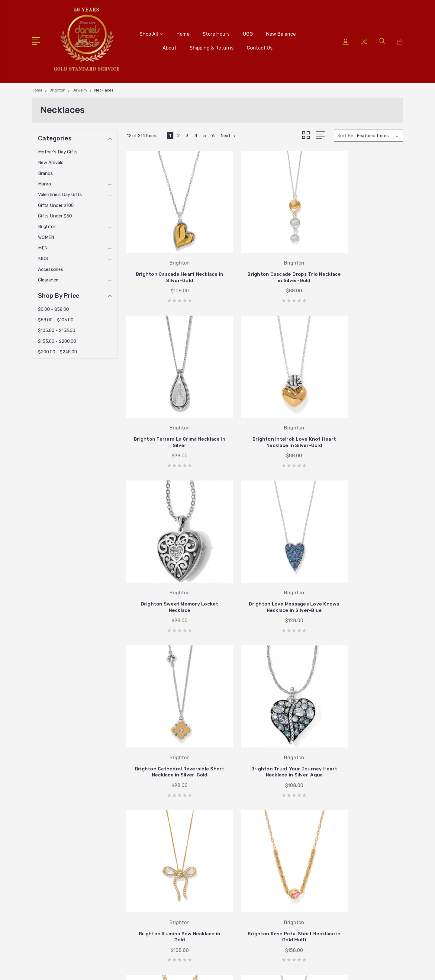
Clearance (48, 278)
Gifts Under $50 (55, 214)
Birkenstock (250, 858)
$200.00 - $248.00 (58, 350)
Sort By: (346, 134)
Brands (45, 171)
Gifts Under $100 (56, 203)
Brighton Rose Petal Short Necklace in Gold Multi (170, 723)
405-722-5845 (56, 820)
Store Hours (216, 33)
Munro (45, 182)
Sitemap (147, 970)
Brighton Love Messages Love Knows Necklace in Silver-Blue (360, 411)
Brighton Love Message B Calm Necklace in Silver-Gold (360, 723)
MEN (43, 246)
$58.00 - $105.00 (56, 318)
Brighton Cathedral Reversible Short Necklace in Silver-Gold (170, 566)
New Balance (281, 33)
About (169, 47)
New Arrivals (51, 161)
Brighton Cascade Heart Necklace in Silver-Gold (170, 259)
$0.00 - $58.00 (53, 307)
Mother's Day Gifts (58, 150)
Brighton (47, 225)
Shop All (151, 33)
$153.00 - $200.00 (57, 339)
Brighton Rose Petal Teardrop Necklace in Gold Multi (265, 720)
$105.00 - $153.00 (57, 329)
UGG (248, 33)
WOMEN (46, 235)
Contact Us (260, 47)
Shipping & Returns (212, 47)
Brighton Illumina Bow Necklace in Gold (360, 569)
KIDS (43, 257)
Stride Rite (248, 849)
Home (183, 33)
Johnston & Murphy (258, 840)
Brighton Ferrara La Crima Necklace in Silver (360, 259)
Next (229, 134)
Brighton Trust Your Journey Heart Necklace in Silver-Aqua (265, 566)
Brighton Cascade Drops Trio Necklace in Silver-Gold (265, 259)
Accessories (51, 267)
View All (246, 876)
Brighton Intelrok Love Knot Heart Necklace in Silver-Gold (170, 414)
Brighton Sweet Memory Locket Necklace (265, 414)
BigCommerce (118, 970)
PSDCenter (392, 970)
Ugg (242, 867)
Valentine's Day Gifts (60, 193)
